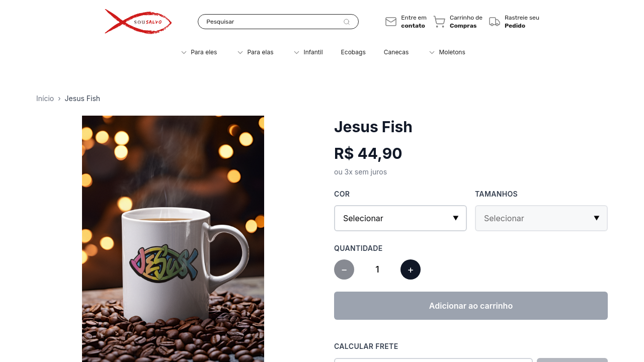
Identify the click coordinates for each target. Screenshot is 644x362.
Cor (342, 194)
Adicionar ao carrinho (471, 306)
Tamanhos (496, 194)
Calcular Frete (366, 346)
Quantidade (358, 248)
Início (45, 98)
